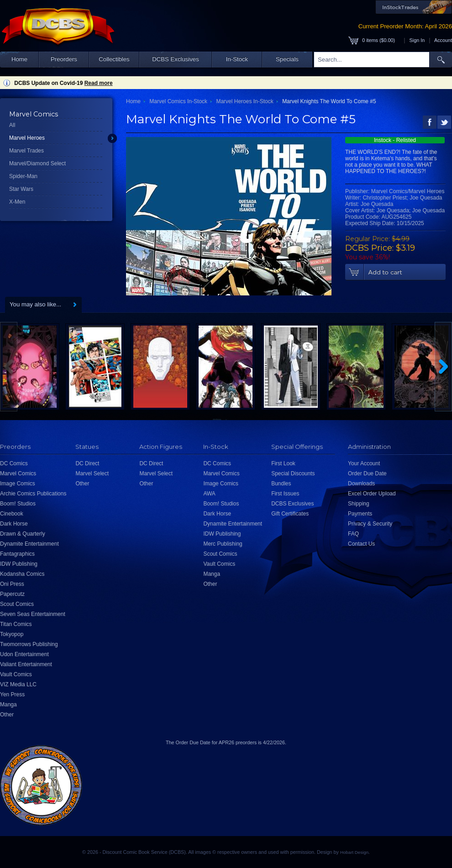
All (12, 125)
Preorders (64, 59)
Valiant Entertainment (26, 664)
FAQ (353, 534)
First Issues (285, 494)
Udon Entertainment (24, 654)
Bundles (281, 484)
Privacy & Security (370, 524)
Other (7, 715)
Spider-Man (23, 176)
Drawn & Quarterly (23, 534)
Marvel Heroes (27, 138)
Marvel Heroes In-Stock (244, 101)
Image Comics (18, 484)
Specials (287, 59)
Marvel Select (92, 473)
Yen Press (12, 694)
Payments (360, 514)
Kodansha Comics (22, 574)
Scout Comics (17, 604)
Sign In (417, 40)
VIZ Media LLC (18, 684)
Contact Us (361, 544)
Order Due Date (367, 473)
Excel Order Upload (372, 494)
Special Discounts (293, 473)
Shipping (359, 504)
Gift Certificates (290, 514)
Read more (99, 83)
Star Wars (21, 189)
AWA (209, 494)
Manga (8, 705)
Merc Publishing (223, 544)
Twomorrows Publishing (29, 644)
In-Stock (237, 59)
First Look (283, 463)
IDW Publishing (19, 564)
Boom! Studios (18, 504)
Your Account (364, 463)
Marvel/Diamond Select (37, 163)
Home (19, 59)
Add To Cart (395, 272)
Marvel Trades (26, 151)
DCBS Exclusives (176, 59)
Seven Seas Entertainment (33, 614)
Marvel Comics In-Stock (178, 101)
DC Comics (14, 463)
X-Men (17, 202)
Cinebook (12, 514)
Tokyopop (12, 634)
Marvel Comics (18, 473)
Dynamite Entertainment (29, 544)
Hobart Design (354, 852)
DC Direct (87, 463)
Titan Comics (16, 624)
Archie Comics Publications (33, 494)
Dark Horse (14, 524)
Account (443, 40)
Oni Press (12, 584)
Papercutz (12, 594)
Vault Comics (16, 674)
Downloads (361, 484)
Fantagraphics (17, 554)
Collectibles (114, 59)
